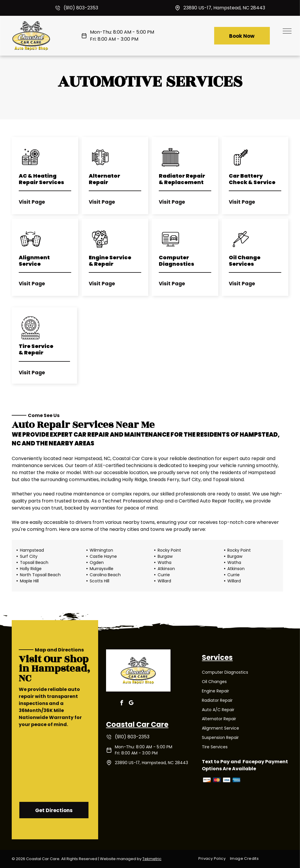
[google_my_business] (131, 704)
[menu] (287, 31)
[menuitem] (214, 858)
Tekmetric (152, 859)
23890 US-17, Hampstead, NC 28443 (224, 8)
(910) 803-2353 (81, 8)
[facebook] (122, 704)
